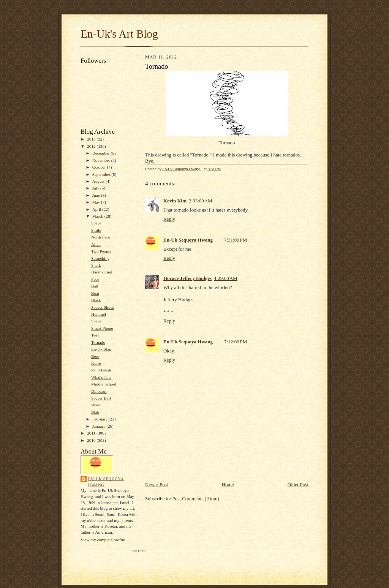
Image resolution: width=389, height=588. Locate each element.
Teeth (96, 335)
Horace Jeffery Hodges (187, 278)
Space (96, 223)
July (96, 188)
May (97, 202)
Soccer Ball (101, 398)
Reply (169, 219)
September (102, 174)
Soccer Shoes (103, 307)
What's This (101, 377)
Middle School (104, 384)
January (100, 426)
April (97, 209)
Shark (96, 265)
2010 (92, 440)
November (102, 160)
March (98, 216)
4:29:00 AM (226, 278)
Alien (96, 244)
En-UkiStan (101, 349)
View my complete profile (103, 540)
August (99, 181)
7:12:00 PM (236, 342)
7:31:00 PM (236, 240)
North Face (101, 237)
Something (100, 258)
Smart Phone (102, 328)
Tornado (98, 342)
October (100, 167)
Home (228, 484)
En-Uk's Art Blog (119, 34)
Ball (95, 286)
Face (95, 279)
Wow (96, 405)
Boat (95, 293)
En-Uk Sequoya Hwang (106, 482)
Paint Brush (101, 370)
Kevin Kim (175, 201)
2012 (92, 146)
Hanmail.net (102, 272)
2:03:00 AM (201, 201)
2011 (92, 433)
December (102, 153)
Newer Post (157, 484)
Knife (96, 363)
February (100, 419)
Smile (96, 230)
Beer (95, 356)
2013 (92, 139)
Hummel (99, 314)
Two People (101, 251)
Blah (95, 412)
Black (96, 300)
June (97, 195)
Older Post (298, 484)
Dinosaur (99, 391)
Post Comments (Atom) (196, 499)
